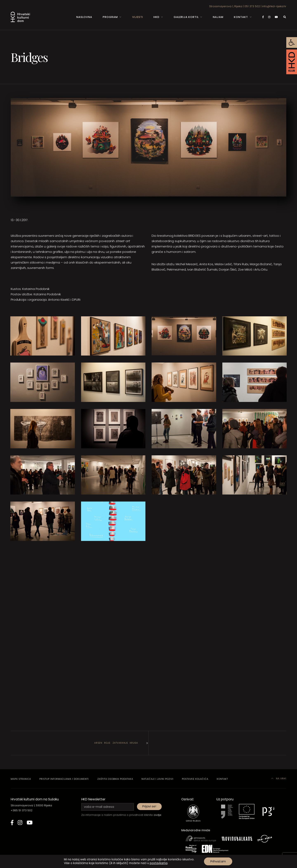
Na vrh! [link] (279, 778)
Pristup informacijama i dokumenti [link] (64, 779)
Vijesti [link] (138, 17)
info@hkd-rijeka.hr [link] (274, 6)
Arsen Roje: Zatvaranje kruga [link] (116, 743)
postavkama (159, 863)
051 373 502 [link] (252, 6)
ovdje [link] (157, 815)
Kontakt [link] (241, 17)
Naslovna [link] (84, 17)
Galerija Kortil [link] (186, 17)
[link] (292, 42)
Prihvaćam (218, 861)
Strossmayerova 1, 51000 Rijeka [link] (31, 805)
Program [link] (110, 17)
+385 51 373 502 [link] (22, 810)
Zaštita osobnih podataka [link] (115, 779)
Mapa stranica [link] (21, 779)
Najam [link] (218, 17)
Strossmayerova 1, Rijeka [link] (226, 6)
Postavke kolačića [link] (195, 779)
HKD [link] (156, 17)
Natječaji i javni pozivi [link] (157, 779)
